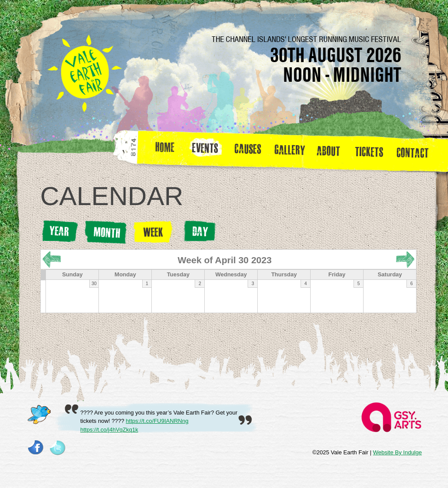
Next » (405, 260)
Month (106, 233)
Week (154, 232)
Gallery (292, 150)
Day (199, 231)
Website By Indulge (397, 452)
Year (60, 231)
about (328, 150)
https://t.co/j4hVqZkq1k (109, 430)
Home (166, 150)
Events (208, 150)
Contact (416, 150)
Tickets (372, 150)
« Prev (51, 260)
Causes (248, 150)
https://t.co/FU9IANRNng (157, 421)
